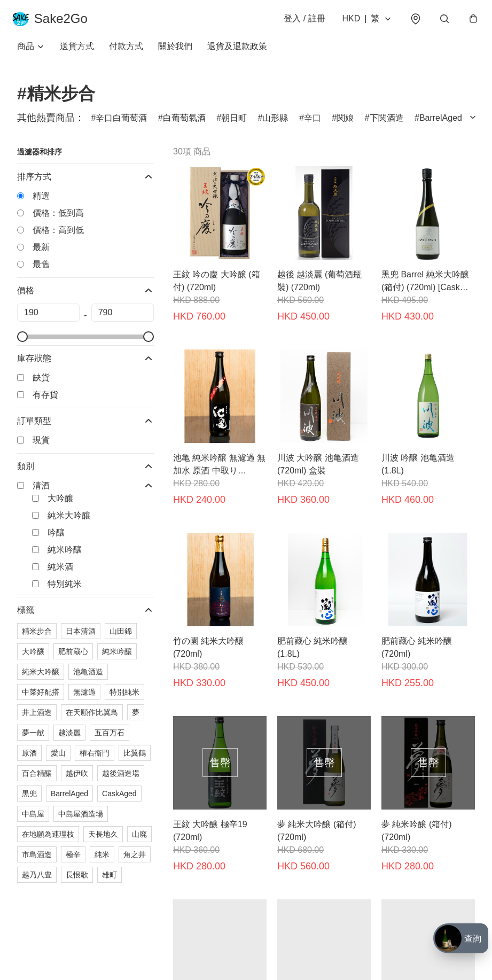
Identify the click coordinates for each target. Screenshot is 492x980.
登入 (299, 22)
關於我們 (175, 53)
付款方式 (126, 53)
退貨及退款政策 (237, 53)
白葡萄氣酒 (184, 125)
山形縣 (275, 125)
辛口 (313, 125)
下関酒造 (387, 125)
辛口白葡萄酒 (121, 125)
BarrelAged (441, 125)
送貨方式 (77, 53)
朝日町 (234, 125)
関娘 (345, 125)
